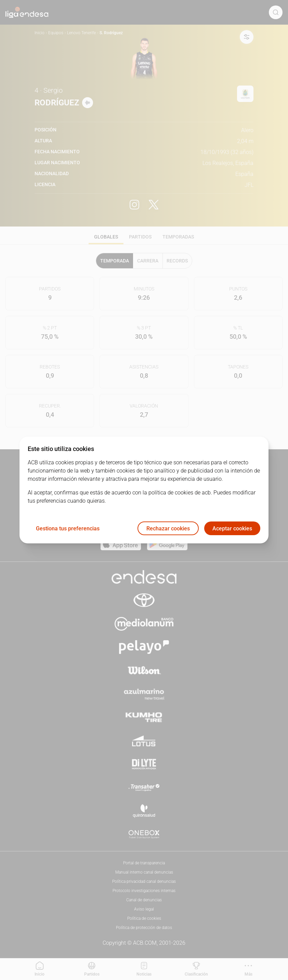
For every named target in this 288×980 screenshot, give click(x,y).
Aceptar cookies (232, 528)
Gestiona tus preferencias (68, 528)
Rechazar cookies (168, 528)
